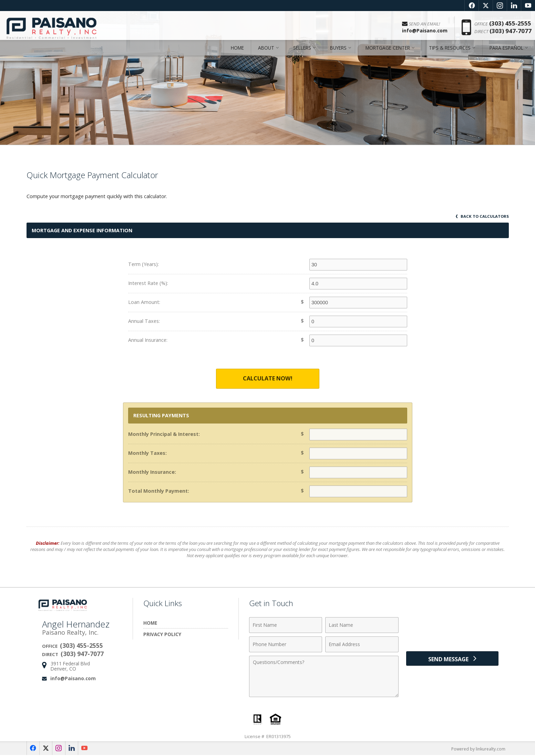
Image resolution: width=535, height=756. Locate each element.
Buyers (338, 53)
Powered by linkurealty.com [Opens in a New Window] (476, 749)
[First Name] (286, 625)
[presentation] (452, 629)
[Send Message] (452, 661)
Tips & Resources (450, 53)
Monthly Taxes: (147, 453)
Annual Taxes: (144, 321)
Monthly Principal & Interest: (164, 434)
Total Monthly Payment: (159, 491)
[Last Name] (362, 625)
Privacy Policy (162, 635)
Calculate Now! (268, 379)
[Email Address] (362, 645)
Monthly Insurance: (152, 472)
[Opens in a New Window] (472, 6)
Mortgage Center (388, 53)
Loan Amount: (144, 302)
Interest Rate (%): (148, 283)
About (266, 53)
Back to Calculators (481, 216)
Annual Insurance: (148, 340)
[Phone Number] (286, 645)
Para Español (506, 53)
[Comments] (324, 677)
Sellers (302, 53)
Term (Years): (143, 264)
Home (237, 53)
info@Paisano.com (73, 679)
